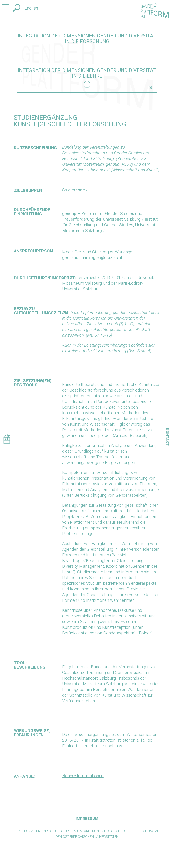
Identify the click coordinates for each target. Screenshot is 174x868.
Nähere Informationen (83, 776)
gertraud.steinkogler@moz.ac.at (92, 258)
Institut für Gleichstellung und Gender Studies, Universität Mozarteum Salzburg (110, 225)
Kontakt (167, 437)
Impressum (87, 819)
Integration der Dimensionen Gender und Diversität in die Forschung (87, 39)
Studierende (73, 190)
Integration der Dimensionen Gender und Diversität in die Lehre (87, 73)
